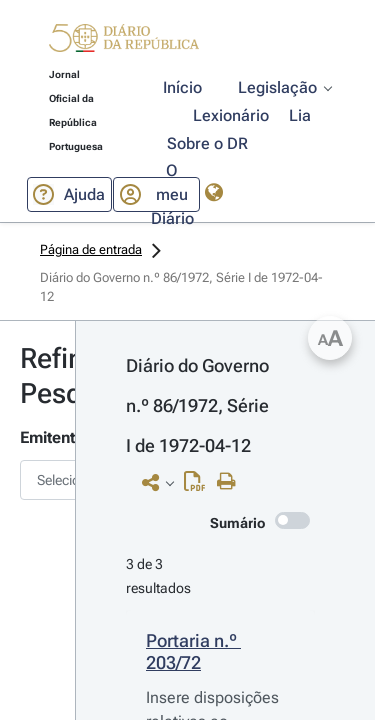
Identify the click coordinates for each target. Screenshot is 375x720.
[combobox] (37, 480)
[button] (124, 41)
